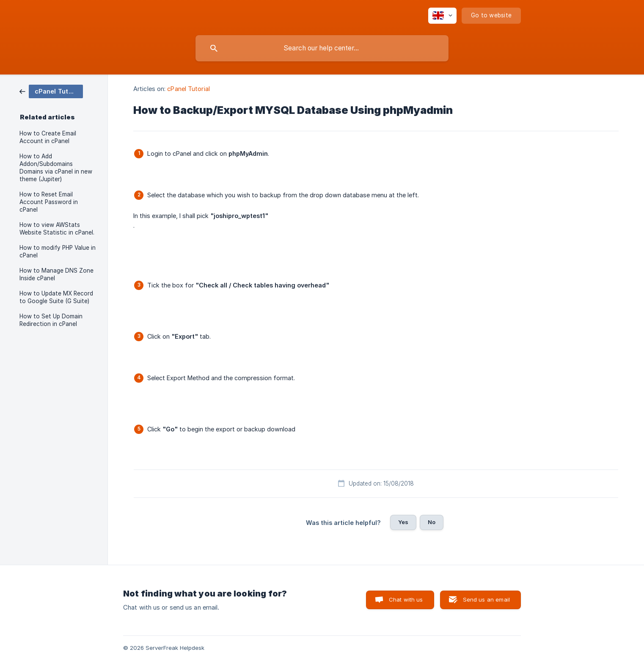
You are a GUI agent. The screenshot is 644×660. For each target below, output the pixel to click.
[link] (51, 91)
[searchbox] (322, 48)
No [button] (432, 522)
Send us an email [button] (486, 599)
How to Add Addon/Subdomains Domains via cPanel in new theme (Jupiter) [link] (56, 168)
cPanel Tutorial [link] (189, 89)
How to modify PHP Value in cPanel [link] (58, 251)
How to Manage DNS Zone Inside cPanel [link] (56, 274)
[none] (442, 16)
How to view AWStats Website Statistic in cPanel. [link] (57, 229)
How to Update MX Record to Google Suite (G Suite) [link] (56, 297)
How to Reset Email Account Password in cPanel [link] (49, 202)
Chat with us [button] (406, 599)
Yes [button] (403, 522)
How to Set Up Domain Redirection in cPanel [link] (51, 320)
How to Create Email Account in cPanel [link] (48, 137)
